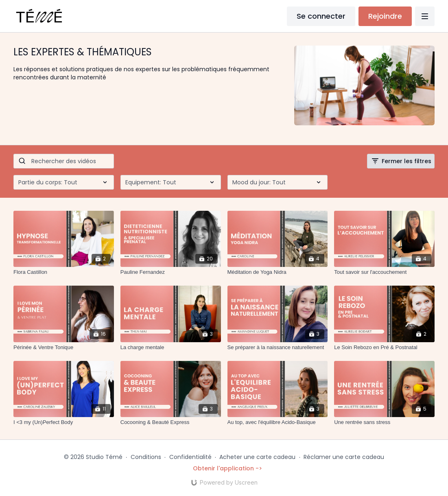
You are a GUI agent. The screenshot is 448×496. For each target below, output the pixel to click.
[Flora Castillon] (64, 272)
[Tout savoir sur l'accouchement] (384, 272)
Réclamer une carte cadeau (344, 457)
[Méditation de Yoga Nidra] (278, 272)
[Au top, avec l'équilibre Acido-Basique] (278, 422)
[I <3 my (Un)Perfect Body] (64, 422)
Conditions (146, 457)
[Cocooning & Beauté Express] (171, 422)
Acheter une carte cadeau (257, 457)
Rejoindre (385, 16)
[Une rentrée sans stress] (384, 422)
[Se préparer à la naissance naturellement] (278, 347)
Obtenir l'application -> (227, 468)
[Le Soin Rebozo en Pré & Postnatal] (384, 347)
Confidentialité (190, 457)
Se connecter (321, 16)
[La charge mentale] (171, 347)
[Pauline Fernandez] (171, 272)
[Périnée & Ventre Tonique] (64, 347)
